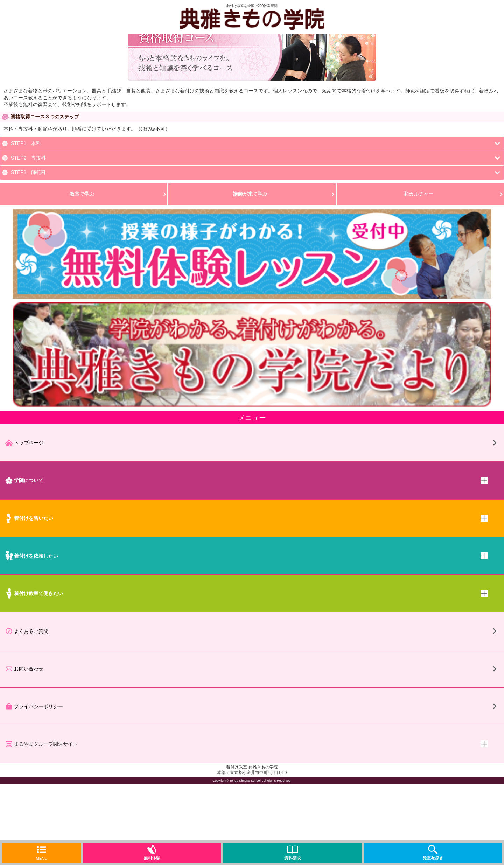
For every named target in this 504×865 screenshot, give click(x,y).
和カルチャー (419, 194)
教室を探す (433, 853)
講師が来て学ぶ (250, 194)
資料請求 (293, 853)
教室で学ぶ (82, 194)
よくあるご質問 (27, 631)
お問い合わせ (24, 669)
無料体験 (152, 853)
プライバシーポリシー (34, 706)
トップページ (24, 443)
